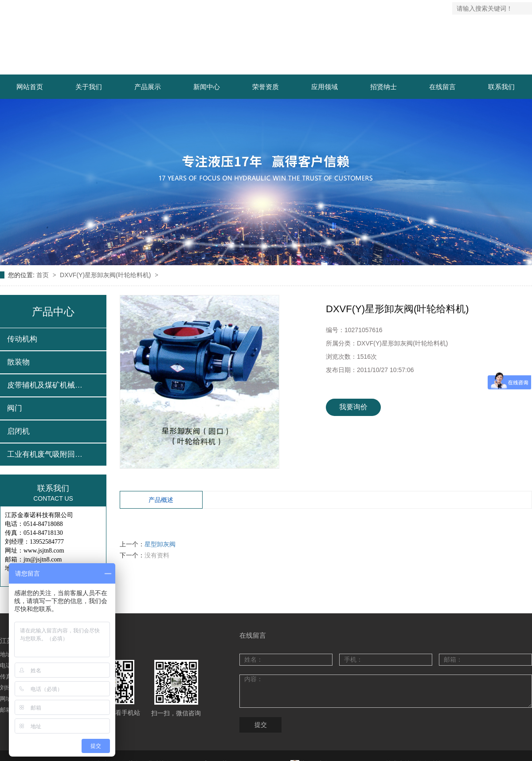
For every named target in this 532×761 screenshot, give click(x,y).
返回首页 (342, 8)
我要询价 (353, 407)
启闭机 (18, 431)
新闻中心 (207, 87)
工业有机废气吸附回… (45, 454)
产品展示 (148, 87)
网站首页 (30, 87)
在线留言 (442, 87)
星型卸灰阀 (160, 544)
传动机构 (22, 339)
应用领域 (325, 87)
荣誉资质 (266, 87)
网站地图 (374, 8)
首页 (43, 275)
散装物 (18, 362)
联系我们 (405, 8)
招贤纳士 (383, 87)
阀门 (15, 408)
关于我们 (89, 87)
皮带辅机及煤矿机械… (45, 385)
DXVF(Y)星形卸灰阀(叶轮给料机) (106, 275)
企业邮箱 (437, 8)
